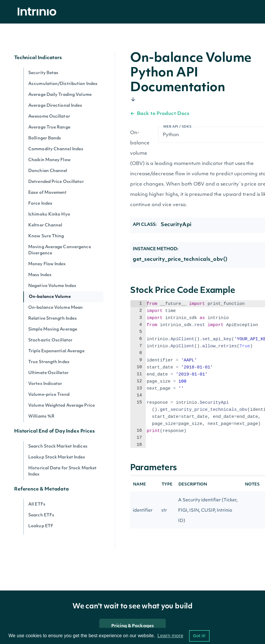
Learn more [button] (170, 636)
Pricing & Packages (132, 626)
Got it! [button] (199, 636)
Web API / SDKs (177, 127)
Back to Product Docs (160, 114)
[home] (39, 12)
